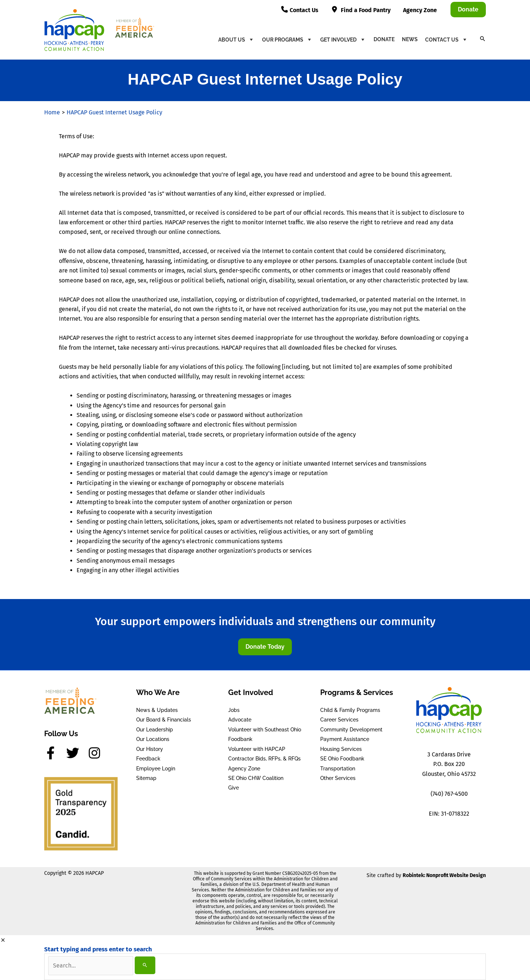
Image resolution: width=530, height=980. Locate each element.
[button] (468, 10)
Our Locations (153, 739)
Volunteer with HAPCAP (257, 749)
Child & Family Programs (350, 710)
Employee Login (156, 768)
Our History (150, 749)
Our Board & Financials (164, 720)
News (410, 39)
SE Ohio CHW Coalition (256, 778)
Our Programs (287, 39)
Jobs (234, 710)
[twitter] (77, 753)
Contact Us (447, 39)
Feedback (148, 759)
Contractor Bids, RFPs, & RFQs (264, 759)
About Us (236, 39)
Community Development (351, 730)
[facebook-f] (54, 753)
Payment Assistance (345, 739)
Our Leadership (155, 730)
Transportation (338, 768)
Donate (384, 39)
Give (234, 788)
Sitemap (146, 778)
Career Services (339, 720)
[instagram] (96, 753)
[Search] (145, 965)
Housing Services (341, 749)
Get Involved (343, 39)
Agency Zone (244, 768)
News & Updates (157, 710)
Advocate (240, 720)
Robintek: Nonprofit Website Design (444, 875)
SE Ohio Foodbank (342, 759)
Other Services (338, 778)
